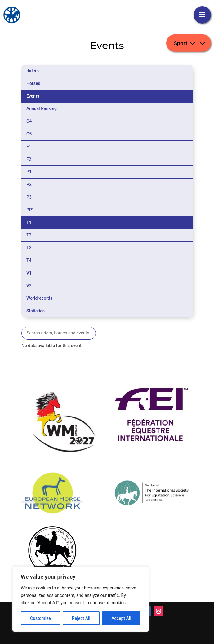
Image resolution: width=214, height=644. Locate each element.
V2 (29, 286)
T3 (29, 248)
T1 (29, 223)
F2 (29, 159)
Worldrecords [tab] (39, 298)
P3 (29, 197)
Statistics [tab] (36, 311)
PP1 (30, 210)
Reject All (81, 618)
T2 (29, 235)
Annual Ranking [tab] (42, 108)
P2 (29, 184)
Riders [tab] (33, 71)
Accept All (121, 618)
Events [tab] (33, 96)
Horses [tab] (33, 83)
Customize (40, 618)
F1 (29, 147)
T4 (29, 260)
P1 (29, 172)
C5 (29, 134)
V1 (29, 273)
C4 (29, 121)
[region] (81, 599)
